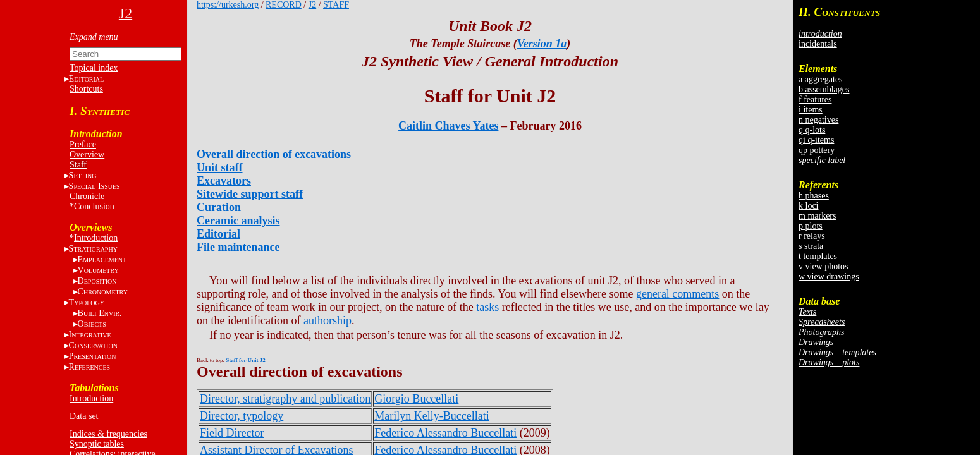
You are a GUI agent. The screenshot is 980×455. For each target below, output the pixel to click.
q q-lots (812, 130)
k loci (809, 206)
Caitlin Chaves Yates (448, 126)
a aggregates (821, 79)
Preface (83, 144)
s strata (811, 246)
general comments (677, 294)
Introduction (96, 238)
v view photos (824, 266)
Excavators (224, 181)
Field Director (232, 433)
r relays (812, 236)
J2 (312, 5)
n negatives (818, 120)
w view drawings (829, 276)
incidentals (818, 44)
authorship (328, 320)
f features (815, 100)
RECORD (284, 5)
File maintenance (238, 247)
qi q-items (816, 140)
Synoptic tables (97, 444)
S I (95, 186)
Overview (87, 155)
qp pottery (817, 150)
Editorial (218, 234)
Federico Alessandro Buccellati (445, 433)
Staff (78, 165)
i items (811, 110)
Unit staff (220, 167)
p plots (811, 226)
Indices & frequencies (108, 434)
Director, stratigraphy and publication (285, 399)
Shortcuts (86, 89)
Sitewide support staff (250, 194)
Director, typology (242, 416)
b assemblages (824, 89)
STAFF (336, 5)
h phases (814, 196)
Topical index (94, 68)
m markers (817, 216)
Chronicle (87, 196)
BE (100, 313)
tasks (487, 307)
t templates (818, 256)
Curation (219, 207)
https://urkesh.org (228, 5)
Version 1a (542, 44)
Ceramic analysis (238, 221)
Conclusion (94, 206)
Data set (84, 416)
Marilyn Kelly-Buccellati (432, 416)
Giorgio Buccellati (416, 399)
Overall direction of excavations (274, 154)
